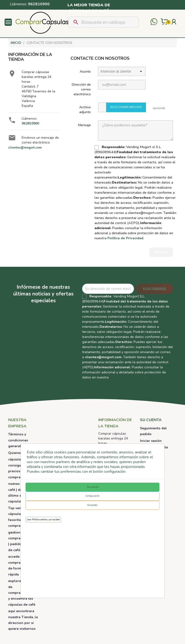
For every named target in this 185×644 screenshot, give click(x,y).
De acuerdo (93, 487)
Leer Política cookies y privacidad (43, 520)
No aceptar (92, 505)
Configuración (92, 496)
